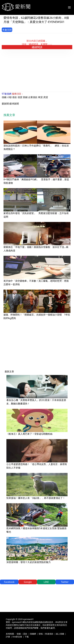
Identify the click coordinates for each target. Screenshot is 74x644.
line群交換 (17, 637)
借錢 (4, 97)
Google (28, 582)
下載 (27, 637)
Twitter (65, 582)
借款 (15, 97)
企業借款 (33, 97)
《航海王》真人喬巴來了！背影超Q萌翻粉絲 (29, 434)
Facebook (9, 582)
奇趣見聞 (7, 30)
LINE (46, 582)
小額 (9, 97)
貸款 (25, 634)
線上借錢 (60, 634)
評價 (8, 637)
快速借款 (49, 634)
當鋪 (25, 97)
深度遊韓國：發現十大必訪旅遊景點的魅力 (29, 562)
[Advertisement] (38, 71)
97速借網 (7, 94)
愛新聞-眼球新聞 (10, 104)
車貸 (40, 97)
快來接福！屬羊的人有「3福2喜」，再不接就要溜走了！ (36, 498)
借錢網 (33, 634)
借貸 (20, 97)
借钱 (41, 634)
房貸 (46, 97)
